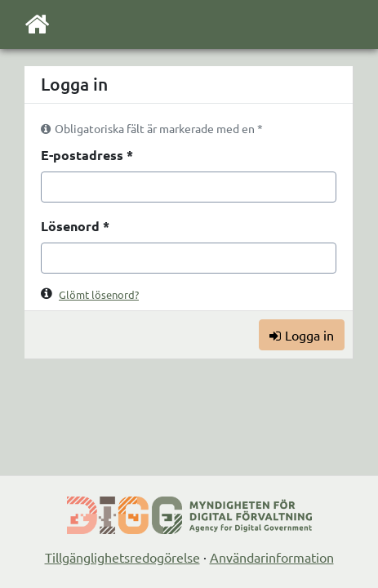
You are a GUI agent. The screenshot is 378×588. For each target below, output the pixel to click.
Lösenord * (75, 226)
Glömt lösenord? (99, 294)
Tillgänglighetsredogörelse (122, 557)
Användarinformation (272, 557)
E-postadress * (87, 155)
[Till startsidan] (37, 28)
